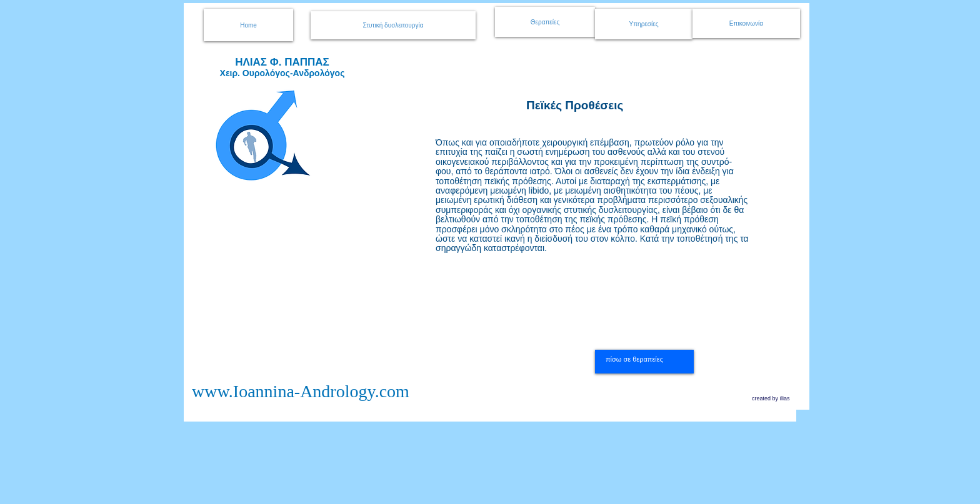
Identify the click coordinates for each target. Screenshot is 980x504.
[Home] (248, 25)
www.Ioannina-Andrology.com (301, 391)
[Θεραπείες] (545, 22)
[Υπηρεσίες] (644, 24)
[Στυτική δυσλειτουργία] (393, 25)
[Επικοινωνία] (746, 23)
